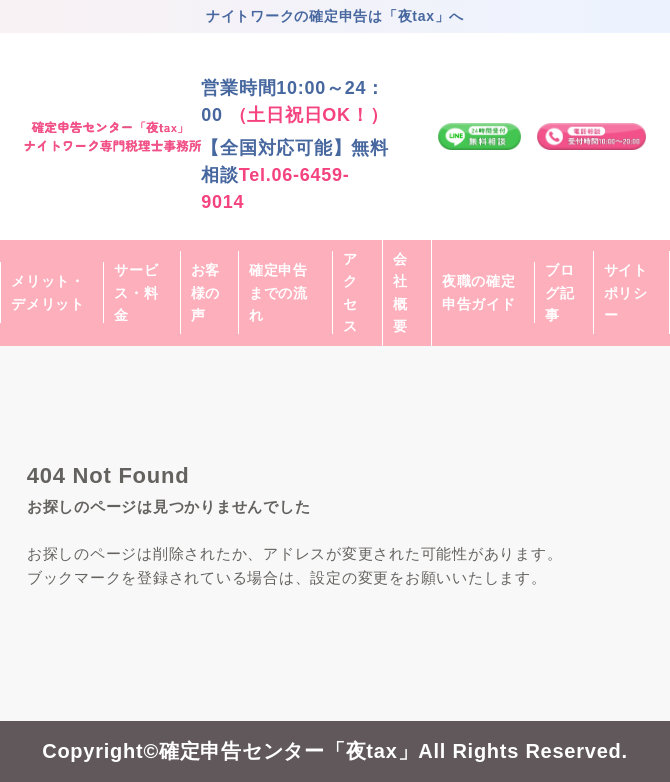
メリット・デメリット (48, 292)
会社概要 (400, 292)
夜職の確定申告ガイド (479, 292)
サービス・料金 (136, 292)
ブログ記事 (560, 292)
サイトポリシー (626, 292)
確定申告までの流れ (278, 292)
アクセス (350, 292)
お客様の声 (206, 292)
